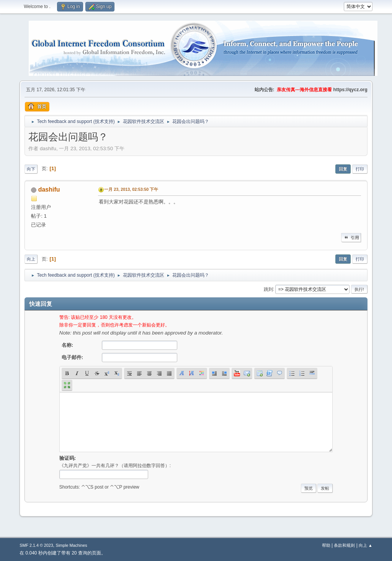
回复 (343, 169)
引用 (351, 238)
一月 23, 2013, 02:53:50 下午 (131, 189)
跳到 (268, 289)
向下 (31, 169)
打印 (360, 169)
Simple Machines (72, 545)
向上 (31, 259)
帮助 (326, 545)
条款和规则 (344, 545)
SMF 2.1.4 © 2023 (36, 545)
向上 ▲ (366, 545)
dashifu (49, 189)
